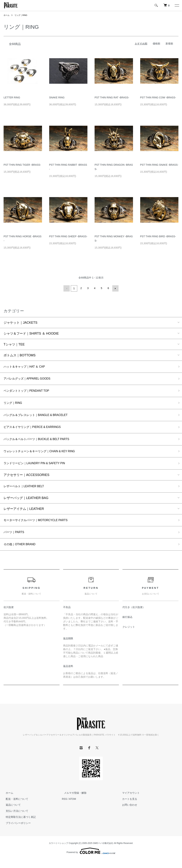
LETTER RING (12, 97)
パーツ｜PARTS (15, 540)
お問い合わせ (128, 813)
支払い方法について (15, 819)
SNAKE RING (57, 97)
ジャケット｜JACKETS (20, 322)
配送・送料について (15, 807)
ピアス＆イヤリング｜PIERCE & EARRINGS (36, 430)
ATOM (72, 807)
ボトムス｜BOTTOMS (20, 355)
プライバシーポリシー (16, 832)
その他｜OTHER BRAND (22, 553)
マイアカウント (129, 801)
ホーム (7, 15)
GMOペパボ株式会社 (103, 852)
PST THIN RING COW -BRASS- (158, 97)
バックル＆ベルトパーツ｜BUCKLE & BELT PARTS (41, 443)
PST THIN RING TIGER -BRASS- (22, 165)
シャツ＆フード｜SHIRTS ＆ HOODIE (31, 333)
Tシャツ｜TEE (14, 344)
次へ (115, 288)
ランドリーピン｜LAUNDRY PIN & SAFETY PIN (39, 469)
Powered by (91, 859)
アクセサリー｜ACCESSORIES (26, 481)
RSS (64, 807)
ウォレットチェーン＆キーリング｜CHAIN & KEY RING (44, 456)
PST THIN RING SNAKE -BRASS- (159, 165)
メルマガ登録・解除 (73, 801)
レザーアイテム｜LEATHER (24, 515)
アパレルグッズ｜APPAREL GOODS (30, 379)
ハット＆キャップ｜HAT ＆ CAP (27, 367)
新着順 (169, 44)
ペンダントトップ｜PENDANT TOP (29, 392)
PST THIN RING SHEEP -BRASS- (68, 236)
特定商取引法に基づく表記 (19, 826)
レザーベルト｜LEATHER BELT (26, 492)
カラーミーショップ (58, 852)
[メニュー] (177, 5)
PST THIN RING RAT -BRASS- (112, 97)
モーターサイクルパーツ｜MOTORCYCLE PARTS (40, 527)
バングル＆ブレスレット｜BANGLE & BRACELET (40, 418)
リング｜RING (22, 15)
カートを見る (128, 807)
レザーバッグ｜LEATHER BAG (26, 504)
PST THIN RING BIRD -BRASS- (158, 236)
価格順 (156, 44)
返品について (11, 813)
